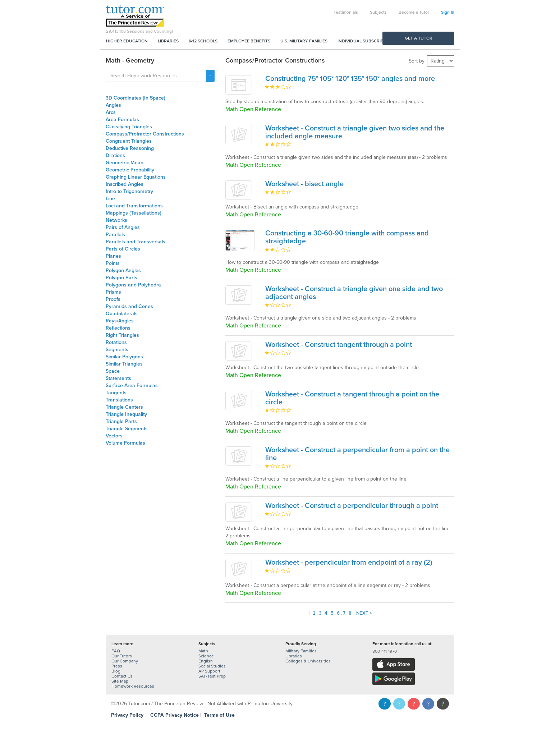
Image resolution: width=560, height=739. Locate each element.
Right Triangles (122, 335)
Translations (119, 400)
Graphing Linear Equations (136, 177)
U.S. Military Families (304, 41)
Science (206, 656)
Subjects (378, 12)
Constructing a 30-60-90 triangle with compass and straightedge (347, 237)
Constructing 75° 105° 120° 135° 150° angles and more (350, 79)
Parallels (115, 235)
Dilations (115, 155)
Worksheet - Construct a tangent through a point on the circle (352, 398)
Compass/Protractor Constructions (145, 134)
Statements (118, 378)
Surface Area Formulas (132, 385)
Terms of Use (219, 715)
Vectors (114, 436)
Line (110, 199)
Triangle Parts (121, 421)
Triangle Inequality (126, 414)
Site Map (120, 681)
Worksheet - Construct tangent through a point (339, 345)
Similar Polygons (124, 357)
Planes (113, 256)
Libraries (168, 41)
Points (113, 263)
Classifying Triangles (129, 127)
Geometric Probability (130, 170)
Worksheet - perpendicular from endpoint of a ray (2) (349, 563)
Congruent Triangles (129, 141)
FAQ (116, 651)
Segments (117, 350)
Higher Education (127, 41)
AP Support (209, 671)
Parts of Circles (123, 249)
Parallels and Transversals (136, 242)
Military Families (301, 651)
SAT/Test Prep (212, 676)
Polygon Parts (121, 278)
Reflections (118, 328)
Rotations (116, 342)
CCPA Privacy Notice (175, 715)
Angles (113, 105)
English (206, 661)
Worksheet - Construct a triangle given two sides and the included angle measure (355, 132)
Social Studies (212, 666)
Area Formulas (122, 120)
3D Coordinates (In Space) (136, 98)
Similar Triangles (124, 364)
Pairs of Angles (123, 227)
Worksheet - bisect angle (304, 184)
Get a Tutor (419, 38)
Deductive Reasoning (130, 148)
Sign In (448, 12)
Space (113, 371)
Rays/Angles (120, 321)
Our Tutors (122, 656)
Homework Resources (133, 686)
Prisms (113, 292)
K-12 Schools (203, 41)
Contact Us (122, 676)
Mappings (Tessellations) (134, 213)
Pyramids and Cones (129, 306)
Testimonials (346, 12)
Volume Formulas (125, 443)
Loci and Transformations (134, 206)
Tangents (116, 393)
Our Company (125, 661)
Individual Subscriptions (367, 41)
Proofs (113, 299)
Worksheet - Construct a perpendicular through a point (352, 506)
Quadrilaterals (122, 314)
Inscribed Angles (125, 184)
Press (117, 666)
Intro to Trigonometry (129, 191)
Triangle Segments (127, 429)
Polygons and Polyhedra (133, 285)
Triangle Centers (124, 407)
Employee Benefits (249, 41)
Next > (364, 613)
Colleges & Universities (308, 661)
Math (203, 651)
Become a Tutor (414, 12)
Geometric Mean (125, 163)
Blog (116, 671)
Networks (116, 220)
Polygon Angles (123, 270)
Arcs (111, 112)
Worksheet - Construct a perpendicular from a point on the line (357, 454)
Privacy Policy (127, 715)
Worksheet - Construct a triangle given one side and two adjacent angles (354, 293)
